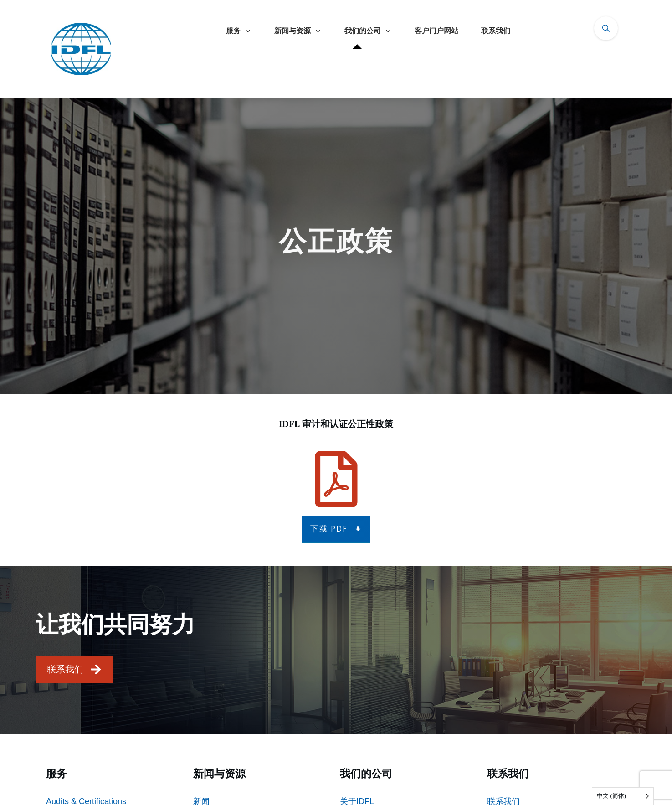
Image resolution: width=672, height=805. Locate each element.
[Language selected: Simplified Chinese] (623, 796)
